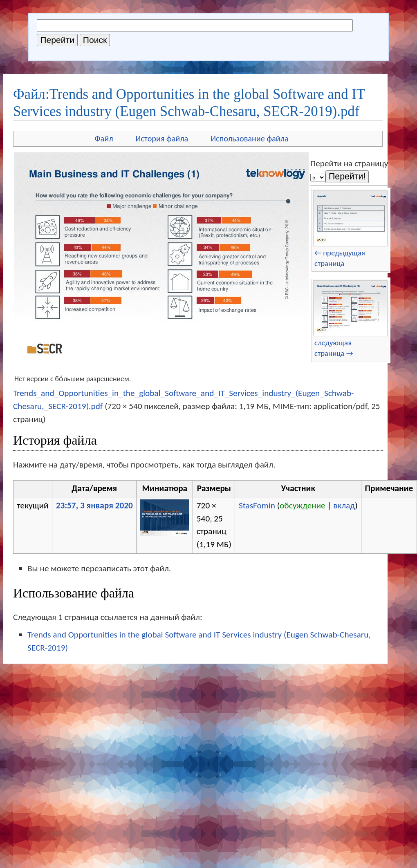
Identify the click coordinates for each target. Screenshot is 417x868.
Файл (104, 139)
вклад (344, 506)
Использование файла (249, 139)
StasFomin (257, 506)
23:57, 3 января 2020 (94, 506)
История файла (162, 139)
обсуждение (303, 506)
